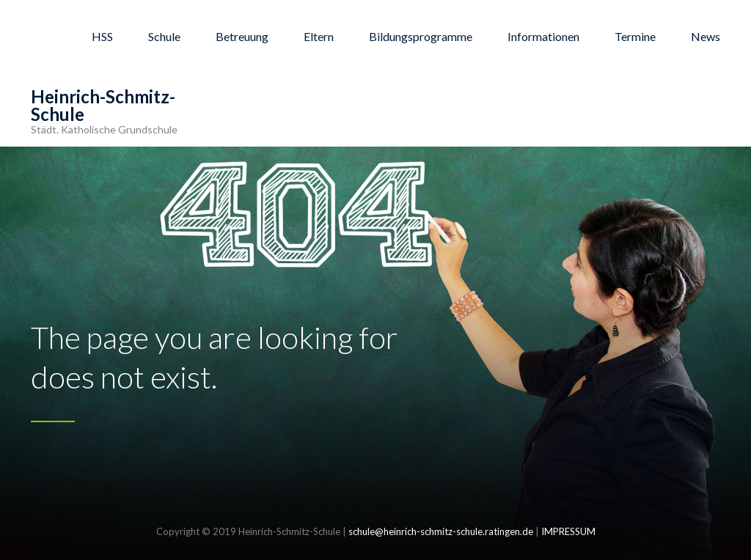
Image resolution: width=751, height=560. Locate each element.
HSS (102, 36)
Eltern (319, 36)
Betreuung (242, 36)
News (706, 36)
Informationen (543, 36)
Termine (635, 36)
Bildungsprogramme (421, 36)
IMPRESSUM (568, 531)
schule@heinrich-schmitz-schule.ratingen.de (441, 531)
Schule (164, 36)
